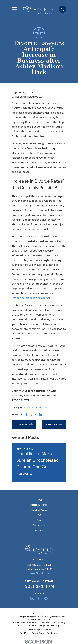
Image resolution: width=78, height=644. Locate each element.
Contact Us (39, 525)
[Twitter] (39, 599)
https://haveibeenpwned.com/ (31, 298)
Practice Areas (39, 510)
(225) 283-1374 (39, 586)
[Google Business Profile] (46, 599)
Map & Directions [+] (39, 573)
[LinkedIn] (32, 599)
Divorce (30, 407)
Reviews (39, 530)
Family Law (41, 407)
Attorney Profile (39, 505)
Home (39, 500)
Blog (39, 520)
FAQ (39, 515)
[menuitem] (24, 633)
